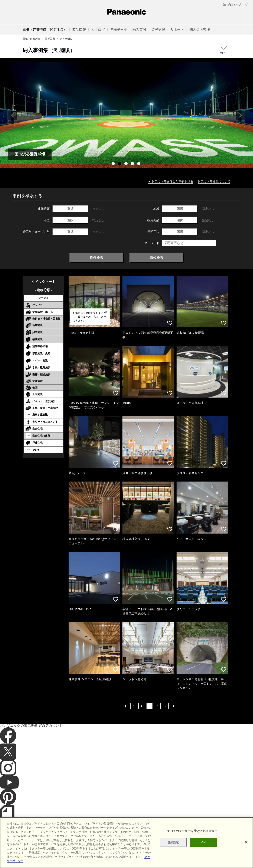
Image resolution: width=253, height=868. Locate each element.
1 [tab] (114, 164)
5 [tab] (139, 164)
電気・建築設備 (32, 39)
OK (204, 842)
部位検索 (157, 258)
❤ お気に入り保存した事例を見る (171, 181)
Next (241, 115)
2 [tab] (120, 164)
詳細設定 (173, 842)
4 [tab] (133, 164)
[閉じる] (246, 842)
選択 (70, 209)
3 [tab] (126, 164)
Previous (12, 115)
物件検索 (96, 258)
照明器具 (50, 39)
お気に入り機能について (214, 181)
